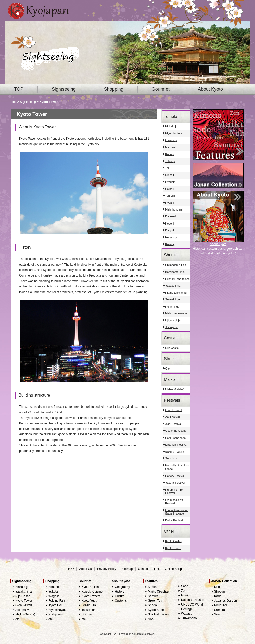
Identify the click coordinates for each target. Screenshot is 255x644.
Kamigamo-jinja (175, 272)
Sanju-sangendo (175, 438)
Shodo (152, 605)
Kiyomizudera (174, 133)
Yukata (53, 592)
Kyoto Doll (55, 605)
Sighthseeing (22, 581)
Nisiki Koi (220, 605)
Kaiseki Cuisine (92, 592)
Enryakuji (171, 237)
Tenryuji (170, 196)
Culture (120, 596)
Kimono (54, 587)
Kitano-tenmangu (176, 293)
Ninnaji (170, 175)
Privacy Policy (107, 569)
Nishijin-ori (56, 614)
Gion (168, 369)
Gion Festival (173, 410)
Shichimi (87, 614)
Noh (151, 619)
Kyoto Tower (173, 548)
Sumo (218, 614)
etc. (18, 619)
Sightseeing (64, 89)
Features (151, 581)
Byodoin (170, 182)
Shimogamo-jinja (176, 265)
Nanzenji (171, 147)
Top (14, 102)
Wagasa (54, 596)
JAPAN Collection (224, 581)
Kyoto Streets (157, 610)
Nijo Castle (172, 348)
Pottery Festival (175, 476)
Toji (167, 168)
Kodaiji (169, 154)
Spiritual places (158, 614)
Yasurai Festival (175, 483)
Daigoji (170, 230)
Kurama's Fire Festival (174, 491)
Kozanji (170, 244)
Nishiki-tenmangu (176, 313)
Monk (185, 595)
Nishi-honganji (174, 209)
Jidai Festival (173, 424)
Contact (143, 569)
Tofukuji (170, 161)
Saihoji (169, 189)
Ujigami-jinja (173, 320)
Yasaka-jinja (173, 286)
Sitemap (127, 569)
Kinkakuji (171, 126)
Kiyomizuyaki (57, 610)
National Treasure (193, 600)
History (119, 592)
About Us (85, 569)
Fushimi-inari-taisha (177, 279)
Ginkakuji (171, 140)
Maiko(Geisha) (25, 614)
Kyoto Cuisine (91, 587)
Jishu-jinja (171, 327)
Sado (185, 586)
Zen (184, 591)
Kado (218, 596)
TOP (19, 89)
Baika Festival (174, 520)
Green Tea (89, 605)
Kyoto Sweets (91, 596)
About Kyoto (210, 89)
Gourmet (161, 89)
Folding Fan (56, 601)
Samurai (154, 596)
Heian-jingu (172, 307)
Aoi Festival (173, 417)
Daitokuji (171, 216)
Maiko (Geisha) (175, 389)
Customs (121, 601)
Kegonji (170, 224)
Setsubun (171, 458)
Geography (122, 587)
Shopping (114, 89)
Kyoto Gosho (173, 541)
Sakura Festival (175, 452)
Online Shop (173, 569)
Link (157, 569)
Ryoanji (170, 203)
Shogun (219, 592)
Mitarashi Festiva (176, 445)
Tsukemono (89, 610)
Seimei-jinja (173, 299)
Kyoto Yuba (89, 601)
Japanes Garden (226, 601)
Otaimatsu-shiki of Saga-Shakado (176, 512)
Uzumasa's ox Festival (174, 501)
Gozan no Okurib (176, 431)
